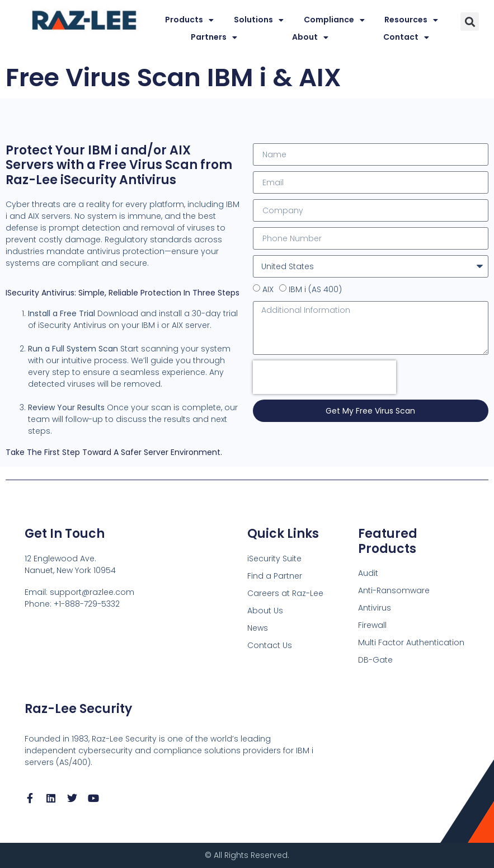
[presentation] (324, 377)
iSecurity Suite (274, 559)
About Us (265, 611)
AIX (268, 289)
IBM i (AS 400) (315, 289)
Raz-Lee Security (78, 709)
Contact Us (270, 645)
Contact (406, 37)
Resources (411, 20)
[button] (470, 22)
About (310, 37)
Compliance (334, 20)
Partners (214, 37)
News (258, 628)
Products (189, 20)
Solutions (259, 20)
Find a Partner (275, 576)
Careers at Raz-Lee (285, 593)
